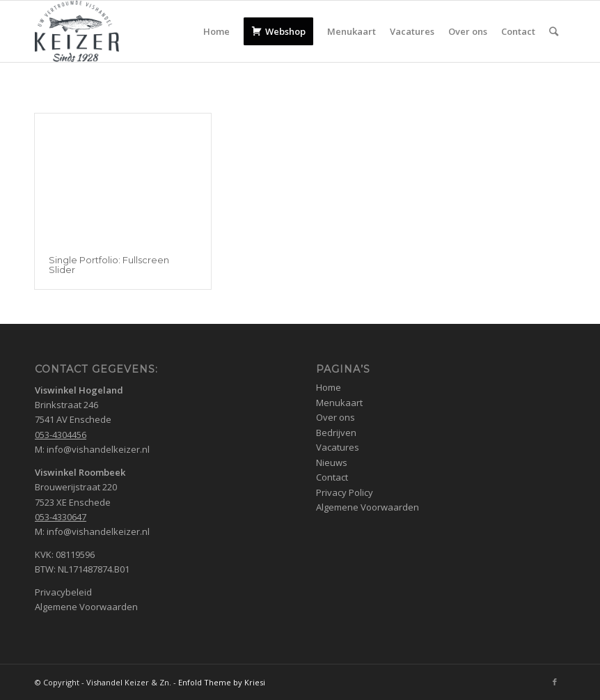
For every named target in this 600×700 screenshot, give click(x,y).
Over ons (335, 417)
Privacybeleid (63, 592)
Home (329, 387)
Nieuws (332, 462)
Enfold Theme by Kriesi (222, 682)
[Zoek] (554, 31)
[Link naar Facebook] (555, 682)
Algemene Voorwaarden (86, 607)
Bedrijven (336, 433)
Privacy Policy (345, 492)
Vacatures (338, 447)
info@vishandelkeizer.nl (98, 449)
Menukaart (339, 403)
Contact (332, 477)
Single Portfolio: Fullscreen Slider (109, 265)
